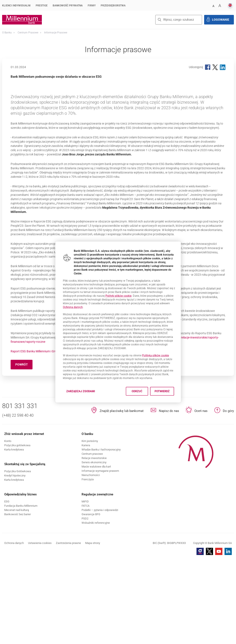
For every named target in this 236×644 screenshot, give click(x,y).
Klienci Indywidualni (16, 6)
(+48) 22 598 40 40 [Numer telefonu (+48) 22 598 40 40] (18, 499)
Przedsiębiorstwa (113, 6)
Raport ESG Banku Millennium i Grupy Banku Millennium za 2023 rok (55, 435)
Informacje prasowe (56, 33)
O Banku (7, 33)
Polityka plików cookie (165, 364)
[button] (213, 6)
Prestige (42, 6)
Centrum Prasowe (28, 33)
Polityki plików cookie (119, 289)
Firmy (92, 6)
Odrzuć (141, 408)
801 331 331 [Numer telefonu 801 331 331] (20, 490)
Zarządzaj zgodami (74, 409)
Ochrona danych (62, 303)
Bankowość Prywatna (68, 6)
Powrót (24, 449)
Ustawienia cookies (40, 627)
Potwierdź (172, 408)
